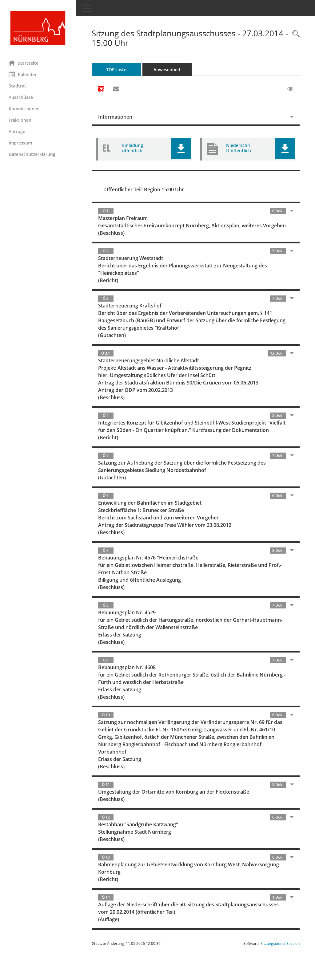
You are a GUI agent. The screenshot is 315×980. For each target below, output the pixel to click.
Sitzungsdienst (280, 958)
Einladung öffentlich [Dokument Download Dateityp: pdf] (133, 148)
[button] (181, 149)
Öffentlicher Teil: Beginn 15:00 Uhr (145, 189)
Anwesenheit (168, 69)
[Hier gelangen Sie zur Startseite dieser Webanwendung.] (38, 28)
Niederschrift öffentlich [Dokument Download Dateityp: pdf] (239, 148)
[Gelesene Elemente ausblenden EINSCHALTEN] (290, 89)
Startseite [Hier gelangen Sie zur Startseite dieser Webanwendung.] (24, 63)
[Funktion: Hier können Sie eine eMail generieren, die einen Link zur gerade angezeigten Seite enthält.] (117, 89)
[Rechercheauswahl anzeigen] (294, 34)
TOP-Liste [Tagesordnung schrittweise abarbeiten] (117, 69)
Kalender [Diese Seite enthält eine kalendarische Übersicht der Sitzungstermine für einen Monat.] (23, 74)
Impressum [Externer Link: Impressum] (21, 143)
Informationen (116, 117)
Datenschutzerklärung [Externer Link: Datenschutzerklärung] (33, 154)
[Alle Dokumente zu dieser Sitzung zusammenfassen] (102, 89)
